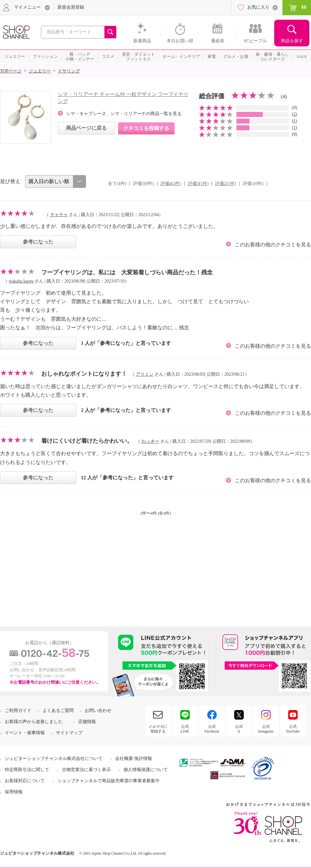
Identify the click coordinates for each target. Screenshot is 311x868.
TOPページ (11, 71)
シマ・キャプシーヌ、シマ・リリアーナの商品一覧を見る (124, 114)
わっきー (150, 441)
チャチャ (59, 215)
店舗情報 (87, 722)
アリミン (145, 374)
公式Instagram (266, 729)
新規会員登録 (71, 7)
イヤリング (69, 71)
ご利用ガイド (18, 711)
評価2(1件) (225, 184)
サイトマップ (69, 733)
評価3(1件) (198, 184)
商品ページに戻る (86, 128)
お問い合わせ (98, 711)
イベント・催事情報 (25, 733)
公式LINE (185, 729)
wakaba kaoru (21, 281)
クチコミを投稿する (146, 128)
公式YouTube (293, 729)
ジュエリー (40, 71)
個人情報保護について (146, 770)
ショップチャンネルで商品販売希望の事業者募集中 (109, 781)
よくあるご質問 (58, 711)
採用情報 (14, 792)
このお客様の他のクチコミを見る (273, 245)
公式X (239, 729)
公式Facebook (212, 729)
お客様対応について (25, 781)
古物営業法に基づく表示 (86, 770)
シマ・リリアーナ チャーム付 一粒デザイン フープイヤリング (123, 98)
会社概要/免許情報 (134, 759)
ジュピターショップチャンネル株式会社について (54, 759)
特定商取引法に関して (27, 770)
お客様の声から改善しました (34, 722)
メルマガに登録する (158, 729)
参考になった (38, 242)
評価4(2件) (171, 184)
